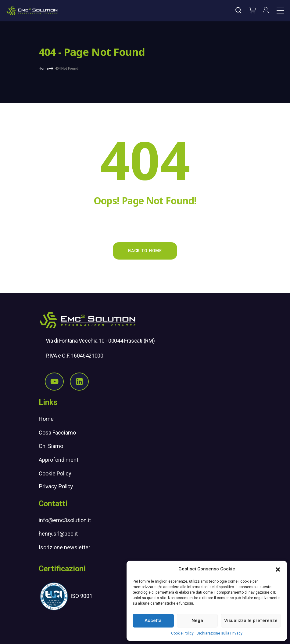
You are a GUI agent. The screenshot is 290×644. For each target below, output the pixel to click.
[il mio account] (266, 11)
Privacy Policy (56, 486)
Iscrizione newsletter (64, 547)
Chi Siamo (51, 446)
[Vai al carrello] (252, 11)
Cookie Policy (182, 633)
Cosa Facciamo (57, 433)
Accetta (153, 620)
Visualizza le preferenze (251, 620)
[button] (278, 569)
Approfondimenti (59, 460)
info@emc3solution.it (65, 520)
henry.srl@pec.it (58, 534)
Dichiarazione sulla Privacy (220, 633)
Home (46, 419)
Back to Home (145, 251)
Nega (197, 620)
